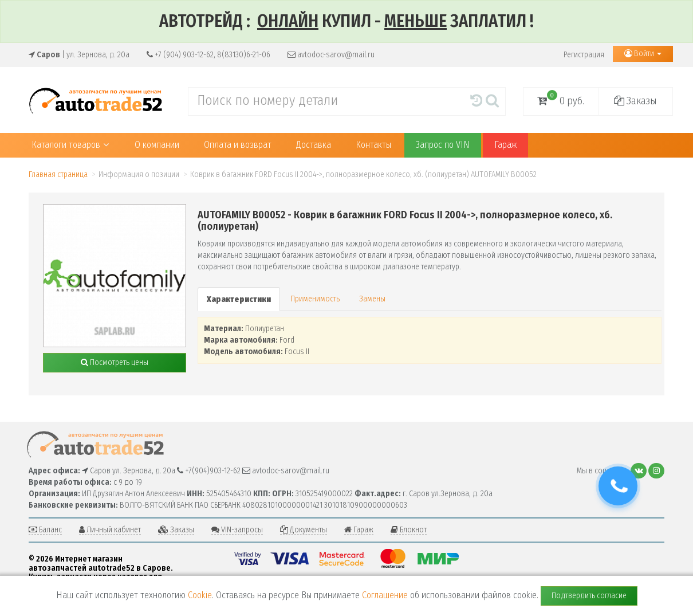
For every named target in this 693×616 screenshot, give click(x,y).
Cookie (200, 595)
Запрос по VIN (443, 145)
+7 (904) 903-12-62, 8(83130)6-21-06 (208, 55)
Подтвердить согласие (589, 596)
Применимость (315, 299)
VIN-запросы (237, 530)
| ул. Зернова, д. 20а (79, 55)
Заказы (635, 101)
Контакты (373, 145)
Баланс (45, 530)
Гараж (505, 145)
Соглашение (385, 595)
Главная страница (58, 174)
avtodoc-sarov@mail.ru (331, 55)
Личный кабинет (110, 530)
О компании (157, 145)
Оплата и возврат (238, 145)
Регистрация (584, 55)
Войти (643, 54)
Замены (372, 299)
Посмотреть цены (115, 362)
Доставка (314, 145)
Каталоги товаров (70, 145)
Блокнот (409, 530)
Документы (304, 530)
